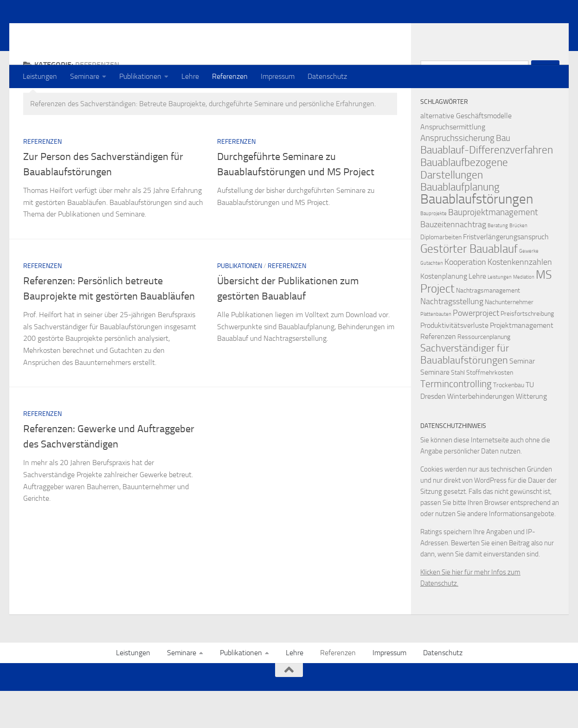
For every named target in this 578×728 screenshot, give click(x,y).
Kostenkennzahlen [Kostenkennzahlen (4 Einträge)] (520, 299)
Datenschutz (327, 76)
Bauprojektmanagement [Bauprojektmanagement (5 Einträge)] (493, 249)
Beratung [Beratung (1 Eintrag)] (498, 263)
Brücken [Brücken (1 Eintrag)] (518, 263)
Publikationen (140, 76)
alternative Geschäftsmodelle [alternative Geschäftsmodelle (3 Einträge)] (466, 153)
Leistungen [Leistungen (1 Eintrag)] (500, 314)
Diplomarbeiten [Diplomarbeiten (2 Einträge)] (441, 274)
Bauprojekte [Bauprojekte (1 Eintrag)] (433, 251)
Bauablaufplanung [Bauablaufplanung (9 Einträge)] (460, 224)
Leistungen (40, 76)
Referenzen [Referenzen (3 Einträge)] (438, 374)
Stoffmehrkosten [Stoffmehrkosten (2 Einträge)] (490, 410)
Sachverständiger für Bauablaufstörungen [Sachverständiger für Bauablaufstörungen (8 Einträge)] (465, 391)
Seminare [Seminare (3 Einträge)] (435, 409)
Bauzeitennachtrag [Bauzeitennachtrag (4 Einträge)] (453, 262)
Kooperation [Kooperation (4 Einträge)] (465, 299)
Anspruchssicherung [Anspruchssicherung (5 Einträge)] (457, 175)
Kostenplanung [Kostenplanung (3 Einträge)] (444, 313)
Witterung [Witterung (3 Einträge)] (531, 433)
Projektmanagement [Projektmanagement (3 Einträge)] (522, 362)
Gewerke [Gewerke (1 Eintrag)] (529, 288)
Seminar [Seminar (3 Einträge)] (522, 398)
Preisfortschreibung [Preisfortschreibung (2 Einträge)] (527, 351)
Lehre (190, 76)
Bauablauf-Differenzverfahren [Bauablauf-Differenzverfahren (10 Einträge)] (487, 187)
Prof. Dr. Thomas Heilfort (124, 32)
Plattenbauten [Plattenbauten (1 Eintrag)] (436, 351)
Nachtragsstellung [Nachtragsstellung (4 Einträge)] (452, 339)
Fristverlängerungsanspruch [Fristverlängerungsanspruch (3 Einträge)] (506, 274)
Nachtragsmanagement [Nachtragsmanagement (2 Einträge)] (488, 328)
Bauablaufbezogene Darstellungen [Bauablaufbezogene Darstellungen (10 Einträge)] (464, 206)
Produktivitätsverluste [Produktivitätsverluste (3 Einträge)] (454, 362)
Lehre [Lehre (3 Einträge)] (477, 313)
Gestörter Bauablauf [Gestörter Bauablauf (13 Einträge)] (469, 286)
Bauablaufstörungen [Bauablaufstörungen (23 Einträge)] (477, 236)
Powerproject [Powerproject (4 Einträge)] (476, 350)
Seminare (85, 76)
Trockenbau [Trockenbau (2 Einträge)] (509, 422)
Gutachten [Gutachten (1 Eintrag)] (432, 300)
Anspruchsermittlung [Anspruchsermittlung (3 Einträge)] (453, 164)
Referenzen (230, 76)
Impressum (278, 76)
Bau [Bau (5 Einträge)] (503, 175)
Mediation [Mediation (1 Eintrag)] (524, 314)
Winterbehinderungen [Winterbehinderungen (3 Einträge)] (481, 433)
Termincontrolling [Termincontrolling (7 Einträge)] (456, 421)
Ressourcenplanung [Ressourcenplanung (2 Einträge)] (484, 374)
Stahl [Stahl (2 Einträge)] (458, 410)
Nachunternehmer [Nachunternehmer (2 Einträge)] (509, 339)
